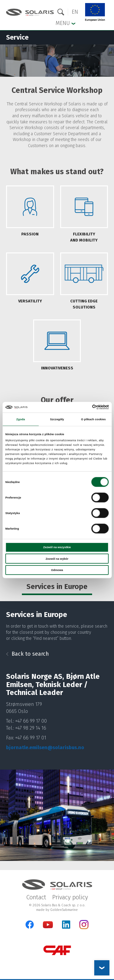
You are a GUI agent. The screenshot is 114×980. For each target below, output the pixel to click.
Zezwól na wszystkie (57, 547)
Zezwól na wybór (57, 559)
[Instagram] (84, 928)
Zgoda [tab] (21, 419)
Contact (36, 897)
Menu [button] (66, 23)
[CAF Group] (57, 950)
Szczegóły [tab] (57, 419)
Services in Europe (57, 587)
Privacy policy (70, 897)
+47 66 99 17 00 (31, 721)
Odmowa (57, 570)
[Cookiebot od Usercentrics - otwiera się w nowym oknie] (83, 407)
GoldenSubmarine (64, 910)
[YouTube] (48, 927)
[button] (75, 12)
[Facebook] (30, 925)
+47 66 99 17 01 (31, 738)
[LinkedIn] (66, 925)
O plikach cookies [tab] (93, 419)
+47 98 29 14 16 (31, 728)
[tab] (30, 214)
